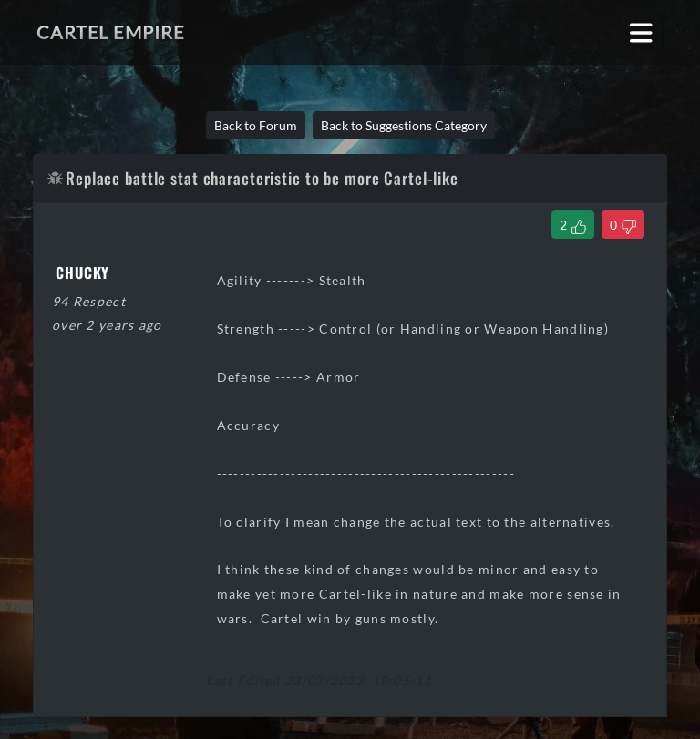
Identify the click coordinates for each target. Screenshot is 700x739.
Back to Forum (256, 125)
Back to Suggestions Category (404, 125)
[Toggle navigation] (641, 32)
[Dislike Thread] (623, 225)
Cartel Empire (110, 32)
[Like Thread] (573, 225)
